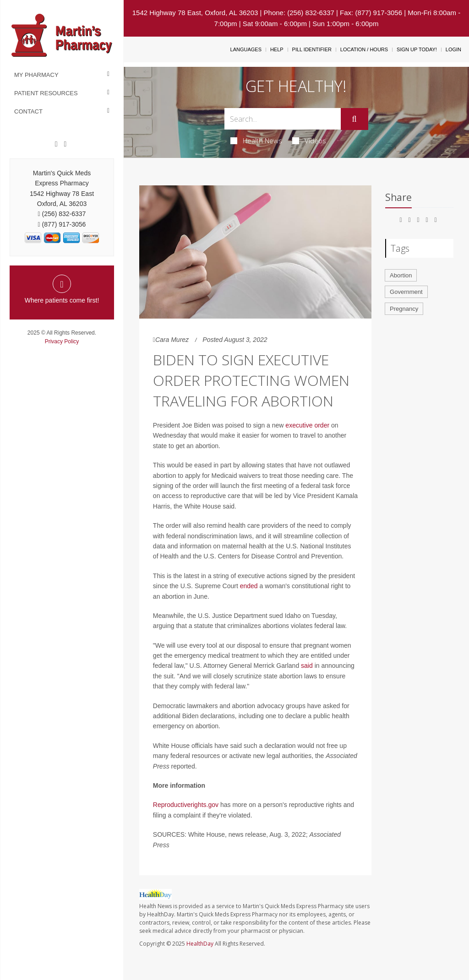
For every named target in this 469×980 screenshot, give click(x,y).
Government (406, 292)
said (307, 666)
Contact (28, 111)
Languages (246, 49)
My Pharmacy (36, 75)
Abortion (401, 275)
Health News (256, 141)
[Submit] (354, 119)
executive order (307, 425)
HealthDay (200, 944)
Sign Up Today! (417, 49)
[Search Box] (282, 119)
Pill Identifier (312, 49)
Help (277, 49)
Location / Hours (364, 49)
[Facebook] (56, 144)
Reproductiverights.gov (186, 805)
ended (249, 586)
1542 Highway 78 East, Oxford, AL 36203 (195, 13)
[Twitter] (65, 144)
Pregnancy (404, 309)
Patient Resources (46, 93)
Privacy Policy (62, 341)
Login (453, 49)
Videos (309, 141)
